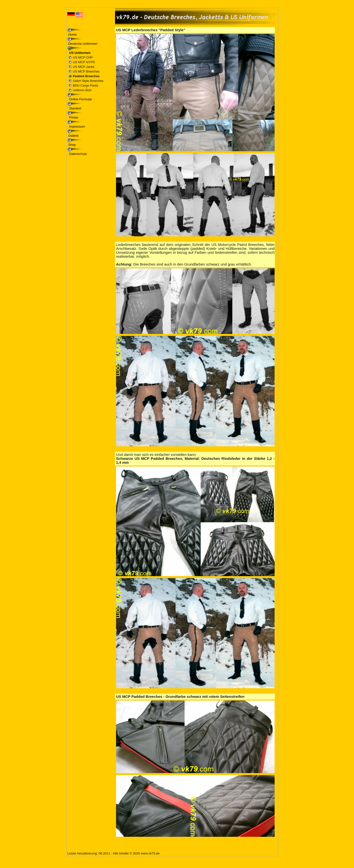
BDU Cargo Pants (85, 85)
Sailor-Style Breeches (88, 81)
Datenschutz (78, 154)
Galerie (74, 136)
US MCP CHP (83, 57)
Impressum (77, 127)
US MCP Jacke (84, 67)
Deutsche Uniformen (83, 44)
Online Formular (80, 99)
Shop (72, 145)
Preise (73, 117)
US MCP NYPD (84, 62)
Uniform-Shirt (82, 90)
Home (73, 35)
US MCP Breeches (86, 71)
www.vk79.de (150, 853)
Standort (75, 108)
